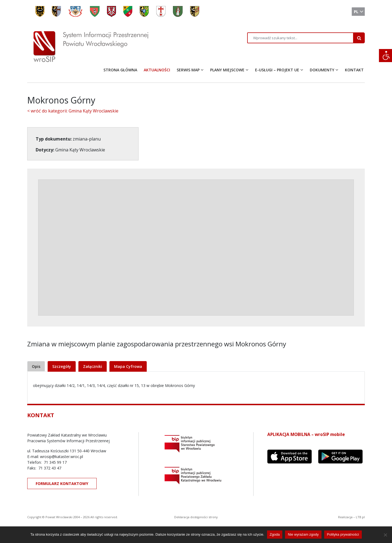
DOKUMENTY (322, 70)
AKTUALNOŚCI (157, 70)
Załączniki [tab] (93, 366)
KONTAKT (354, 70)
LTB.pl (360, 517)
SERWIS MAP (188, 70)
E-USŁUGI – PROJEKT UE (277, 70)
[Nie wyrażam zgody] (385, 535)
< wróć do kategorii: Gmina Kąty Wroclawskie (73, 111)
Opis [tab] (36, 366)
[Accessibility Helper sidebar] (385, 56)
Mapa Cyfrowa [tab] (128, 366)
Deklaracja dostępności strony (196, 517)
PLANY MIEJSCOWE (227, 70)
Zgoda (275, 534)
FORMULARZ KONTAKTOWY (62, 483)
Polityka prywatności (343, 534)
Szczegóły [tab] (62, 366)
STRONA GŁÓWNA (120, 70)
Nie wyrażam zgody (303, 534)
